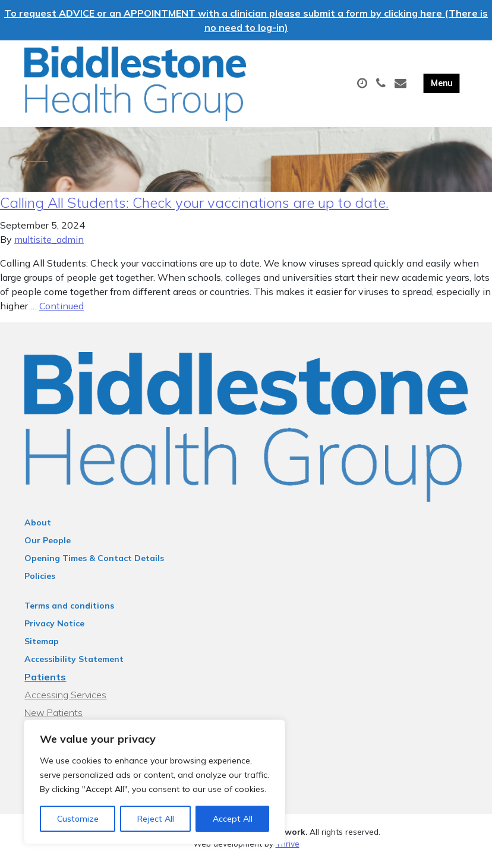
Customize (78, 819)
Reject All (156, 819)
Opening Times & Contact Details (94, 565)
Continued (61, 312)
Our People (48, 547)
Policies (40, 582)
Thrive (288, 850)
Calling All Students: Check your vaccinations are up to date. (194, 209)
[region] (154, 782)
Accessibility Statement (74, 666)
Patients (45, 683)
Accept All (233, 819)
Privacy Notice (54, 630)
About (38, 529)
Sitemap (42, 648)
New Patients (53, 719)
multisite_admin (49, 246)
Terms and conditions (69, 612)
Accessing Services (65, 701)
